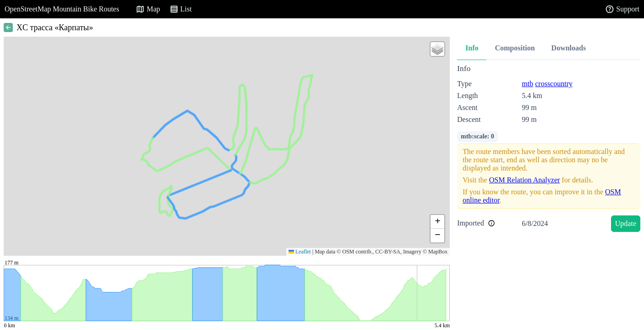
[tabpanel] (549, 150)
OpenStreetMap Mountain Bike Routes (62, 9)
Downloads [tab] (569, 48)
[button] (437, 49)
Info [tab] (472, 48)
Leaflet (300, 252)
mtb (527, 84)
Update (626, 223)
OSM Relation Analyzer (525, 180)
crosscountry (554, 84)
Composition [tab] (515, 48)
